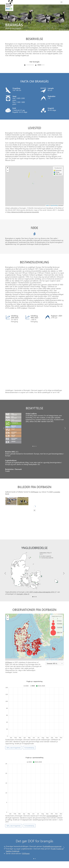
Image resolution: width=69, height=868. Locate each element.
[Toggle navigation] (61, 2)
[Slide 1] (35, 790)
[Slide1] (34, 423)
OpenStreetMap (54, 205)
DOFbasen (35, 469)
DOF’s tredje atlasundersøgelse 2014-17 (43, 569)
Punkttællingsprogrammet (52, 779)
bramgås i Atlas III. (23, 571)
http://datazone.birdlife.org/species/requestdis (23, 212)
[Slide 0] (34, 790)
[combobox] (55, 641)
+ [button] (8, 168)
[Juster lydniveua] (36, 65)
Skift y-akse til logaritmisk (14, 702)
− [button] (8, 171)
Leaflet (47, 205)
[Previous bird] (2, 17)
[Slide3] (36, 574)
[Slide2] (36, 423)
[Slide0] (33, 423)
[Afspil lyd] (25, 65)
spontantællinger (52, 747)
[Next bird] (67, 17)
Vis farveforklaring (29, 702)
